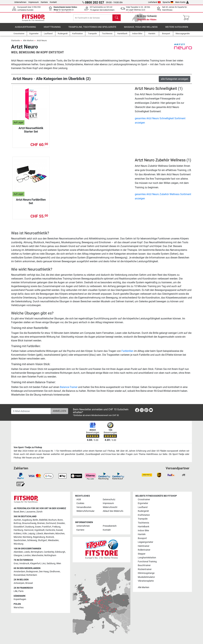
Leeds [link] (27, 552)
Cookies (80, 503)
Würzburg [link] (18, 544)
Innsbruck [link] (24, 563)
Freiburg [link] (56, 527)
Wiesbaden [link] (53, 541)
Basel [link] (16, 512)
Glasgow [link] (18, 555)
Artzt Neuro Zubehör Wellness (160, 162)
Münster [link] (18, 537)
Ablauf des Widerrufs (113, 511)
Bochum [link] (52, 520)
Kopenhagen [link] (20, 599)
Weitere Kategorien (177, 29)
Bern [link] (22, 512)
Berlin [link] (35, 520)
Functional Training (147, 562)
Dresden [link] (61, 523)
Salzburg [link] (51, 563)
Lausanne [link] (30, 512)
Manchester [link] (38, 555)
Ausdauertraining (25, 29)
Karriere (44, 2)
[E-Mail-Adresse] (31, 411)
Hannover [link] (29, 530)
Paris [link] (21, 591)
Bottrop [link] (17, 523)
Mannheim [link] (49, 534)
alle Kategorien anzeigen (175, 81)
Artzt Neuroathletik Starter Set (31, 132)
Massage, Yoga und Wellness (141, 29)
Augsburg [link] (27, 520)
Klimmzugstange (146, 573)
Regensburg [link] (39, 537)
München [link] (60, 534)
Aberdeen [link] (18, 552)
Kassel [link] (59, 530)
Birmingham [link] (37, 552)
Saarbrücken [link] (20, 541)
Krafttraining (52, 29)
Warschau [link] (19, 608)
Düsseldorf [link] (19, 527)
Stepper (142, 554)
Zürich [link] (39, 512)
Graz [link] (16, 563)
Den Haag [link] (44, 572)
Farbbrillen (127, 353)
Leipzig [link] (31, 534)
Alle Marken (28, 43)
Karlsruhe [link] (50, 530)
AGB (79, 500)
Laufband (143, 507)
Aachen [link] (17, 520)
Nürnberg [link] (27, 537)
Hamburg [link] (18, 530)
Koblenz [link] (18, 534)
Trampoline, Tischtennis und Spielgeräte (92, 29)
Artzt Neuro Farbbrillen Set (31, 204)
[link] (137, 411)
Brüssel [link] (29, 583)
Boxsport (142, 538)
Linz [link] (44, 563)
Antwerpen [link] (19, 583)
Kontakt (53, 2)
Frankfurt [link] (47, 527)
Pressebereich (110, 526)
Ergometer (143, 503)
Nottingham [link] (50, 555)
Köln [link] (25, 534)
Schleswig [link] (32, 541)
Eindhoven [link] (55, 572)
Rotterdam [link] (32, 575)
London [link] (27, 555)
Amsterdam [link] (19, 572)
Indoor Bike (143, 531)
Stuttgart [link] (42, 541)
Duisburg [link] (30, 527)
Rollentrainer (144, 550)
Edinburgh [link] (60, 552)
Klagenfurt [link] (35, 563)
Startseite (15, 43)
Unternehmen (20, 2)
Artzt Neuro (42, 43)
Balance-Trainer (69, 389)
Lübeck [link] (39, 534)
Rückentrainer (145, 569)
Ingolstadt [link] (39, 530)
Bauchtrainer (144, 565)
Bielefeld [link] (43, 520)
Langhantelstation (147, 558)
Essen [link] (38, 527)
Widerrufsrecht (110, 507)
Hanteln (142, 535)
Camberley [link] (49, 552)
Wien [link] (59, 563)
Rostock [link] (50, 537)
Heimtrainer (144, 546)
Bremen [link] (41, 523)
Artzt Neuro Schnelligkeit (156, 91)
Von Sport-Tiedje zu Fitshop (28, 448)
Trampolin (143, 519)
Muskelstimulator (146, 577)
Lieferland (154, 2)
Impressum (34, 2)
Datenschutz (109, 500)
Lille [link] (16, 591)
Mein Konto (182, 2)
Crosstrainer (144, 500)
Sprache (168, 2)
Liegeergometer (146, 542)
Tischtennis (143, 523)
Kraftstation (144, 515)
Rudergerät (143, 511)
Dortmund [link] (51, 523)
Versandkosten (84, 507)
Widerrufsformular (85, 511)
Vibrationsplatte (146, 581)
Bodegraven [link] (32, 572)
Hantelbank (144, 527)
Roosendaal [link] (20, 575)
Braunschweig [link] (29, 523)
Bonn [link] (60, 520)
